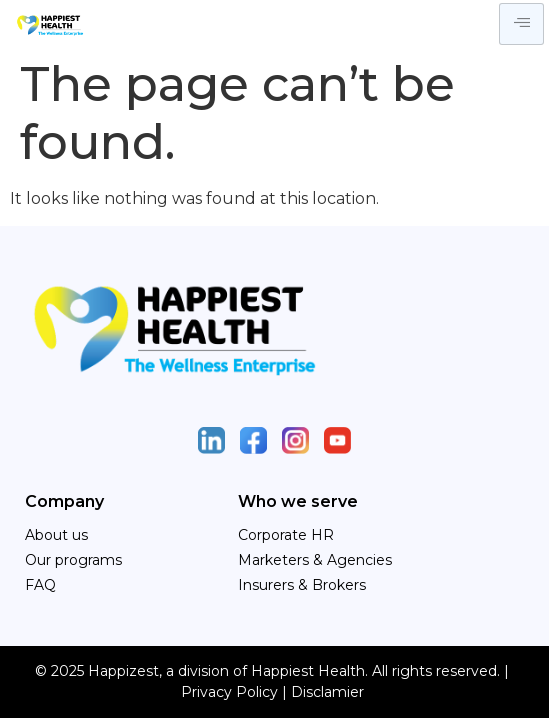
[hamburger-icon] (521, 24)
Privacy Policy (229, 692)
